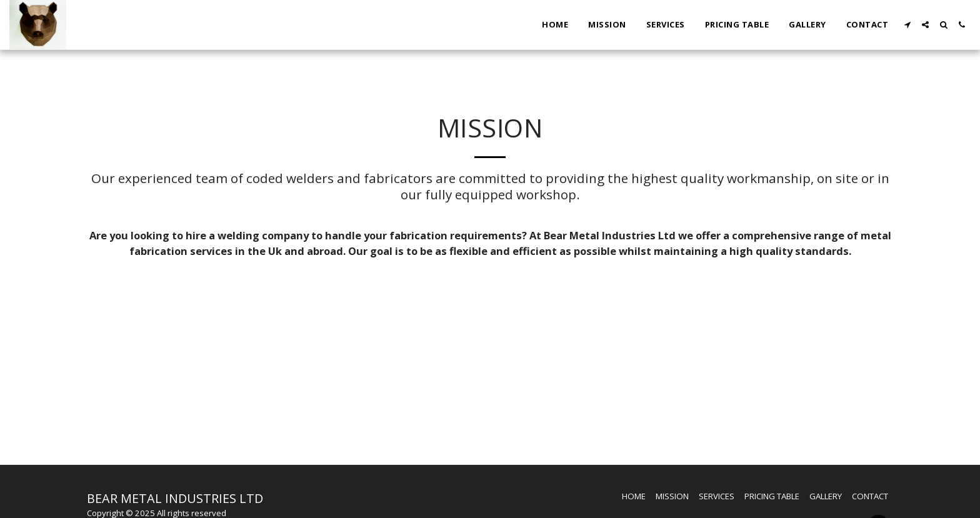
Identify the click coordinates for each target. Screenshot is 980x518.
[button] (907, 25)
